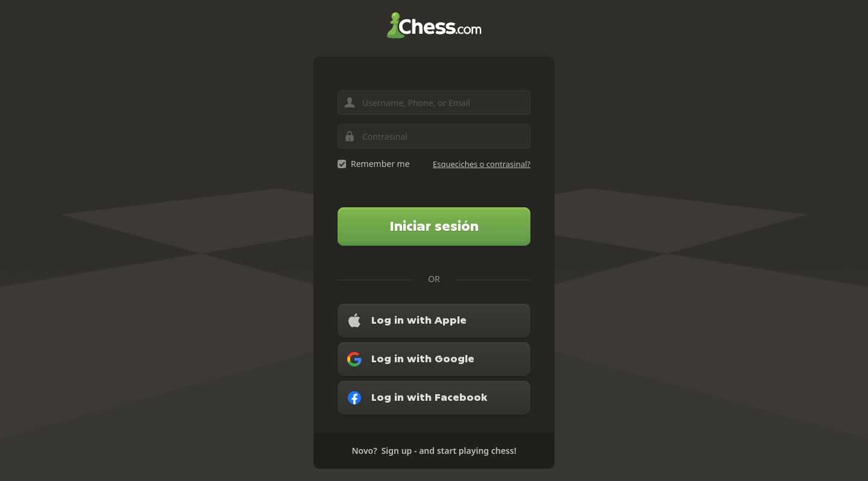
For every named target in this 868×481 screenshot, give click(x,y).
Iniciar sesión (434, 226)
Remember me (380, 164)
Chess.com (434, 25)
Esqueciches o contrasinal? (482, 164)
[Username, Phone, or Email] (434, 102)
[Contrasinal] (434, 136)
